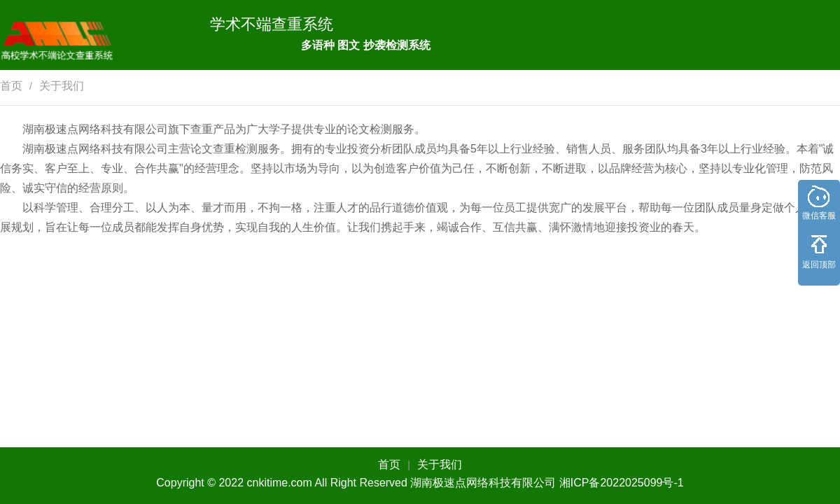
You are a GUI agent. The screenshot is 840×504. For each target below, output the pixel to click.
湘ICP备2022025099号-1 (622, 483)
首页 (11, 86)
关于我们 (62, 86)
